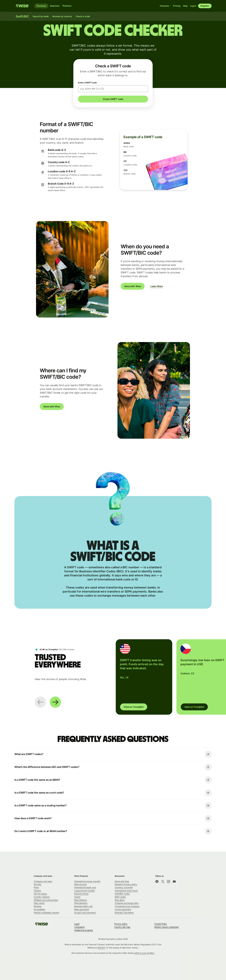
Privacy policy (121, 924)
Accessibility (39, 909)
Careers (37, 891)
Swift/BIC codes (122, 894)
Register (205, 6)
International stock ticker (126, 891)
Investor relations (42, 897)
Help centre (39, 903)
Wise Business (81, 903)
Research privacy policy (126, 884)
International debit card (85, 887)
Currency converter (124, 887)
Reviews (38, 906)
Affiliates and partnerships (46, 900)
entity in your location (144, 953)
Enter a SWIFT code (87, 83)
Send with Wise (133, 286)
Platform (67, 6)
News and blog (122, 881)
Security (38, 884)
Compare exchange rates (127, 903)
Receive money (81, 894)
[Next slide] (55, 702)
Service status (40, 894)
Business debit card (83, 906)
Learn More (157, 286)
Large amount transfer (85, 891)
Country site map (122, 927)
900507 (101, 948)
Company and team (43, 881)
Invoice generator (123, 909)
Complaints (79, 927)
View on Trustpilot (134, 707)
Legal (77, 924)
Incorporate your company (127, 906)
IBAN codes (120, 897)
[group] (144, 677)
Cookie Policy (161, 924)
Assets (77, 897)
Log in (193, 6)
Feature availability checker (46, 913)
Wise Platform (81, 900)
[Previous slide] (40, 702)
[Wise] (22, 6)
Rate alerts (120, 900)
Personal (41, 6)
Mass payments (82, 909)
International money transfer (87, 881)
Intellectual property (84, 930)
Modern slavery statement (167, 927)
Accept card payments (85, 913)
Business (55, 6)
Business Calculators (124, 913)
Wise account (80, 884)
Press (36, 887)
